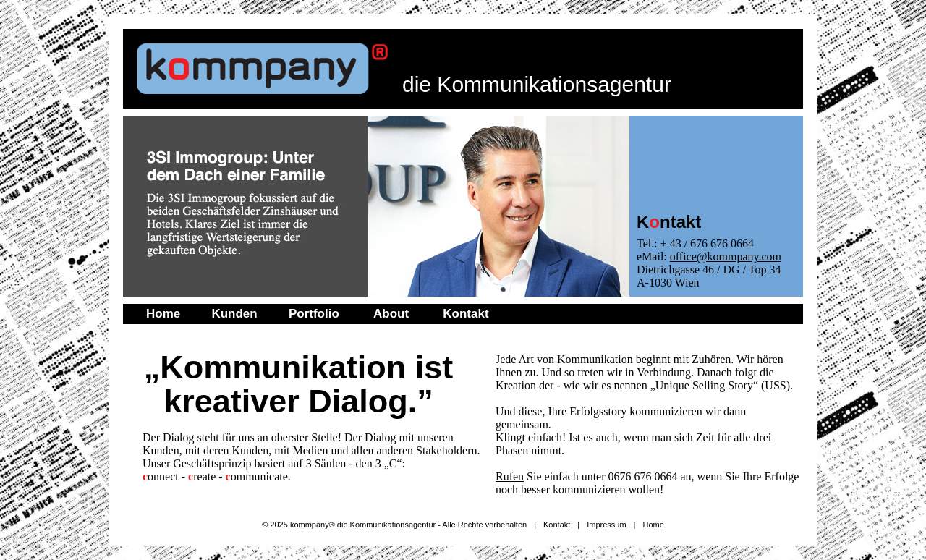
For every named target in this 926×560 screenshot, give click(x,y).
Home (163, 314)
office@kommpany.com (726, 256)
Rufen (510, 476)
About (391, 314)
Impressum (606, 525)
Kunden (234, 314)
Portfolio (314, 314)
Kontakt (466, 314)
